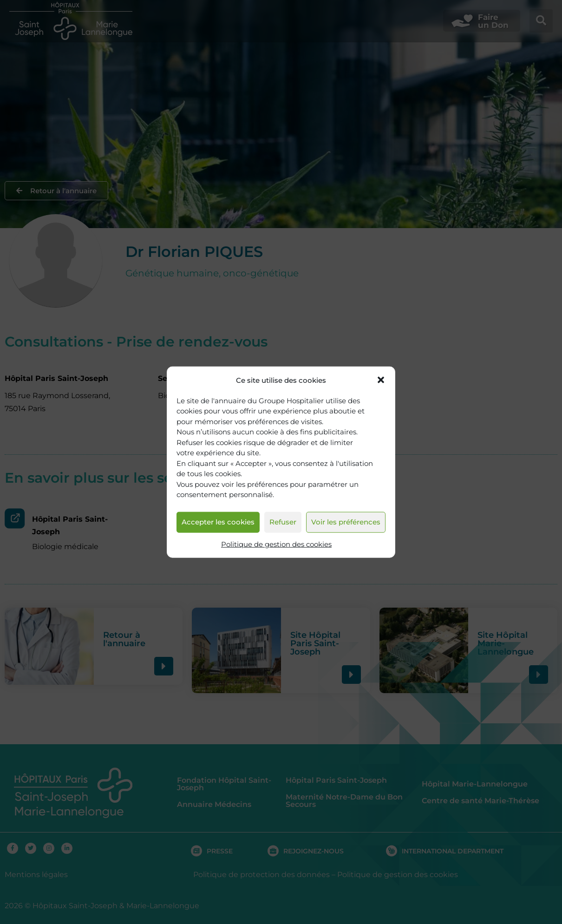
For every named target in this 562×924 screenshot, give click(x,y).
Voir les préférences (346, 522)
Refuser (283, 522)
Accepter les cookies (218, 522)
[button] (381, 380)
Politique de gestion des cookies (276, 544)
